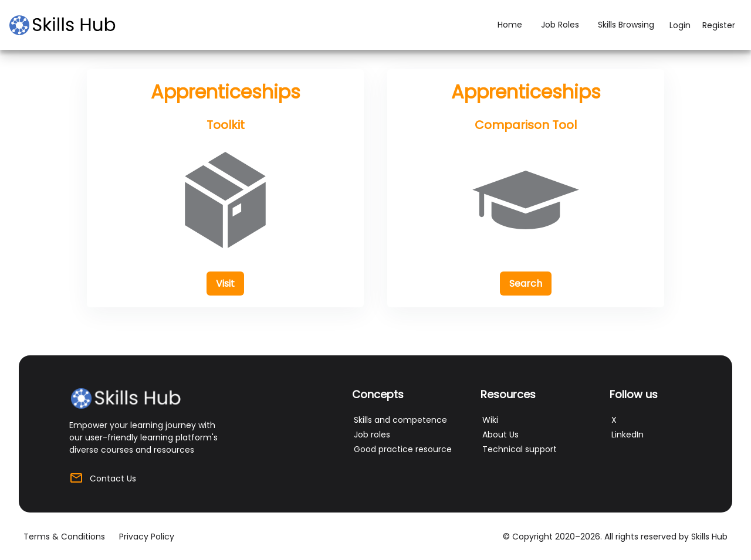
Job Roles (560, 25)
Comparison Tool (526, 125)
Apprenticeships (226, 92)
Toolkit (226, 125)
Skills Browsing (626, 25)
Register (719, 25)
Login (680, 25)
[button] (225, 284)
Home (510, 25)
